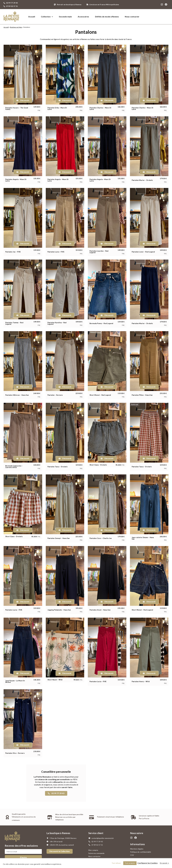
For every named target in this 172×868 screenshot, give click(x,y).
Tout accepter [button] (130, 863)
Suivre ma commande (96, 853)
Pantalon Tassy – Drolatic (58, 467)
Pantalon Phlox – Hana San (142, 395)
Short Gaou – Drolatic (98, 465)
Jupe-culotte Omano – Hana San (143, 538)
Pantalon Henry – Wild (141, 681)
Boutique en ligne (16, 27)
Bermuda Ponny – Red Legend (101, 323)
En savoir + (164, 863)
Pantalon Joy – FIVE (13, 252)
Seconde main (65, 17)
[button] (23, 100)
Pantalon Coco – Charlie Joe (101, 538)
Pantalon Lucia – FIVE (56, 252)
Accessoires (83, 17)
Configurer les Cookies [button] (148, 863)
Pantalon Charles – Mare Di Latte (100, 108)
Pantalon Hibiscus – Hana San (17, 395)
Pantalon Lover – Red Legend (143, 252)
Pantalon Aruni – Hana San (100, 610)
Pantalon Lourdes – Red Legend (99, 252)
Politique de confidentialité (141, 852)
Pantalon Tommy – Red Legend (14, 323)
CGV (132, 855)
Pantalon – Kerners (55, 395)
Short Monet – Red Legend (100, 395)
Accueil (32, 17)
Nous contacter (132, 17)
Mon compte (93, 850)
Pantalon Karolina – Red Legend (57, 323)
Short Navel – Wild (55, 680)
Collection (47, 17)
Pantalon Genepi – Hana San (59, 538)
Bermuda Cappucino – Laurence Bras (14, 467)
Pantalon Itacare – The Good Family (17, 108)
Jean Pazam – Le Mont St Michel (15, 681)
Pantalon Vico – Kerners (15, 753)
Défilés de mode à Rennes (107, 17)
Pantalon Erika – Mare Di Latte (57, 108)
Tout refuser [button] (116, 863)
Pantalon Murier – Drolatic (142, 180)
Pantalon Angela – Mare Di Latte (16, 180)
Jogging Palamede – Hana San (59, 610)
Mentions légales (137, 849)
